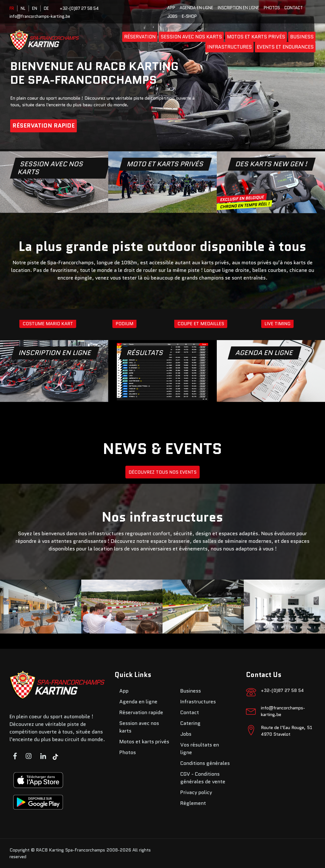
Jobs (172, 16)
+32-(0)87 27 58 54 (79, 8)
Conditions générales (205, 763)
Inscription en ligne (239, 8)
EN (35, 8)
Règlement (193, 803)
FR (12, 8)
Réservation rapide (43, 126)
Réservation (140, 37)
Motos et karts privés (256, 37)
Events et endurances (285, 47)
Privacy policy (196, 792)
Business (302, 37)
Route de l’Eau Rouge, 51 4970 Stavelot (287, 731)
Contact (294, 8)
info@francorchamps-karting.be (40, 16)
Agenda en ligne (196, 8)
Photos (272, 8)
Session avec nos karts (191, 37)
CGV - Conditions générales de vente (203, 778)
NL (23, 8)
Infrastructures (229, 47)
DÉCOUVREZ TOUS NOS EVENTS (162, 472)
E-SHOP (189, 16)
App (171, 8)
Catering (190, 723)
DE (46, 8)
